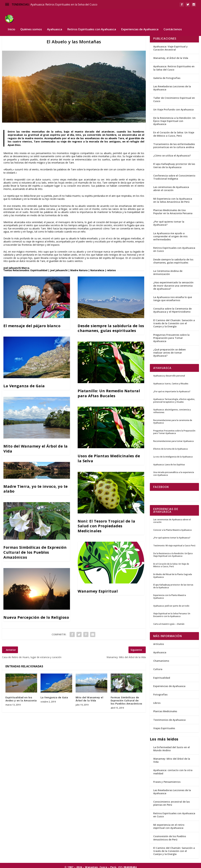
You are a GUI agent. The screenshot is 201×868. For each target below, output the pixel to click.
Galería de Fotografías (167, 75)
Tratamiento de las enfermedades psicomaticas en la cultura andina (174, 143)
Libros (157, 700)
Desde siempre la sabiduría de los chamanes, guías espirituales (111, 326)
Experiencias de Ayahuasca (140, 24)
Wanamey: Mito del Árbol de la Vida (172, 758)
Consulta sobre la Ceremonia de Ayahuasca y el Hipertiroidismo (172, 308)
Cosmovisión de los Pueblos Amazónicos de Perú (170, 835)
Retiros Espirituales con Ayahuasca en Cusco (174, 247)
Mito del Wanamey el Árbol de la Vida (36, 446)
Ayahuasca (55, 24)
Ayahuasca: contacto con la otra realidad (173, 769)
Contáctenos (173, 24)
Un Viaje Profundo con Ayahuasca (173, 107)
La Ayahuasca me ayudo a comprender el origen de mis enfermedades (170, 234)
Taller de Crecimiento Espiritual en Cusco (174, 97)
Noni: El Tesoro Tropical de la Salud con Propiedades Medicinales (106, 523)
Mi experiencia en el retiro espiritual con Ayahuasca (169, 824)
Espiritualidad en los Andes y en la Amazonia (21, 696)
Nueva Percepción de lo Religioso (36, 615)
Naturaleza (97, 268)
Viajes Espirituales (164, 726)
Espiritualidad (39, 268)
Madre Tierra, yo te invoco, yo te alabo (36, 486)
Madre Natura (79, 268)
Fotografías (160, 692)
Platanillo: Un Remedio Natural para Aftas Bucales (109, 391)
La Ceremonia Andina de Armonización (168, 270)
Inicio (11, 24)
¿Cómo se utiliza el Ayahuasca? (172, 153)
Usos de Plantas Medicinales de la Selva (109, 456)
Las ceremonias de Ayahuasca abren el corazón (171, 186)
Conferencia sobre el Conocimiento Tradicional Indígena (174, 175)
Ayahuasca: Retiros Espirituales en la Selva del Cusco (64, 4)
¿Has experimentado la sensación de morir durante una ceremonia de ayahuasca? (173, 283)
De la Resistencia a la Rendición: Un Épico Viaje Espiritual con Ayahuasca (174, 118)
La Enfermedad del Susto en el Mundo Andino (171, 746)
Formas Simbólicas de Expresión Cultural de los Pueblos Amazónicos (35, 550)
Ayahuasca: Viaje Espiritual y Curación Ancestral (170, 45)
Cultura (158, 667)
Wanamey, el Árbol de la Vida (171, 56)
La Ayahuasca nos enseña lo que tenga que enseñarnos (173, 296)
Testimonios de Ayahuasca (169, 717)
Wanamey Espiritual (98, 588)
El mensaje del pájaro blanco (32, 323)
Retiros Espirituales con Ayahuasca (92, 24)
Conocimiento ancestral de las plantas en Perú (171, 801)
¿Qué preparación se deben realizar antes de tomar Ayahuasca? (170, 350)
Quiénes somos (31, 24)
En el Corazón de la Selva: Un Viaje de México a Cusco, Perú (174, 132)
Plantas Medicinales (165, 709)
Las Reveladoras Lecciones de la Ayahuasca (172, 85)
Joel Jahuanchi (12, 265)
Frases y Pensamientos (167, 779)
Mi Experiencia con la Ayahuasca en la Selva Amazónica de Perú (173, 198)
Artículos (159, 641)
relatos (111, 268)
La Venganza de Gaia (24, 383)
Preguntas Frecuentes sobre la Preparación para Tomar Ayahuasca (171, 335)
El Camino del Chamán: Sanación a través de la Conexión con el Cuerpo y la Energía (174, 321)
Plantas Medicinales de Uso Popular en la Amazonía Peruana (173, 209)
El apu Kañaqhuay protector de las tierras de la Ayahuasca (174, 163)
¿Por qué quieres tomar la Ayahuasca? (169, 221)
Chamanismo (161, 658)
